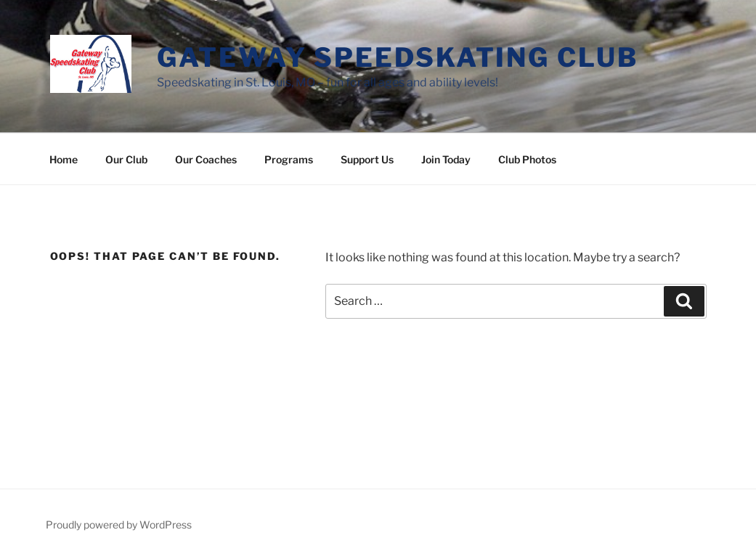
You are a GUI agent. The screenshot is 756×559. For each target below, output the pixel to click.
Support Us (367, 159)
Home (64, 159)
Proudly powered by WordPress (119, 525)
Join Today (446, 159)
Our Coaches (206, 159)
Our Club (126, 159)
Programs (289, 159)
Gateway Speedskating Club (397, 57)
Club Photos (527, 159)
